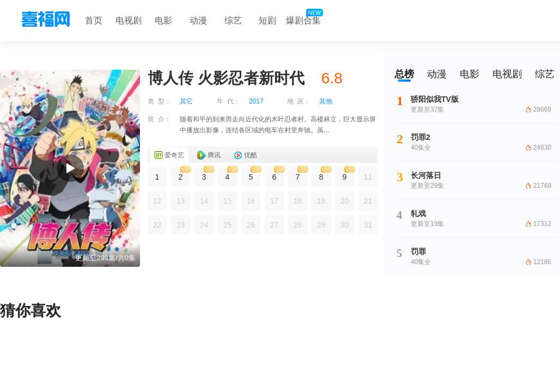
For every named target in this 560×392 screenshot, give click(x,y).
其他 (326, 101)
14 (204, 201)
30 (345, 225)
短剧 (267, 20)
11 (368, 177)
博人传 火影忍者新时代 (226, 78)
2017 (256, 101)
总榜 (404, 74)
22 (157, 225)
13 (181, 201)
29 (321, 225)
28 (298, 225)
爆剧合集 (303, 18)
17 (275, 201)
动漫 (198, 20)
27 (275, 225)
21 (368, 201)
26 (251, 225)
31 (368, 225)
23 (181, 225)
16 (251, 201)
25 (228, 225)
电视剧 (129, 20)
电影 (163, 20)
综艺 (233, 20)
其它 (186, 101)
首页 (94, 20)
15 (228, 201)
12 (157, 201)
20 (345, 201)
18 (298, 201)
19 (321, 201)
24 (204, 225)
